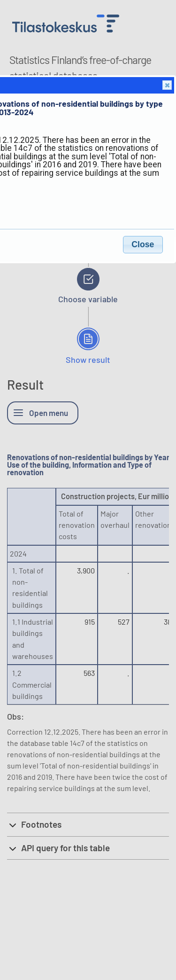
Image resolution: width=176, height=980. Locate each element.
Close (167, 86)
